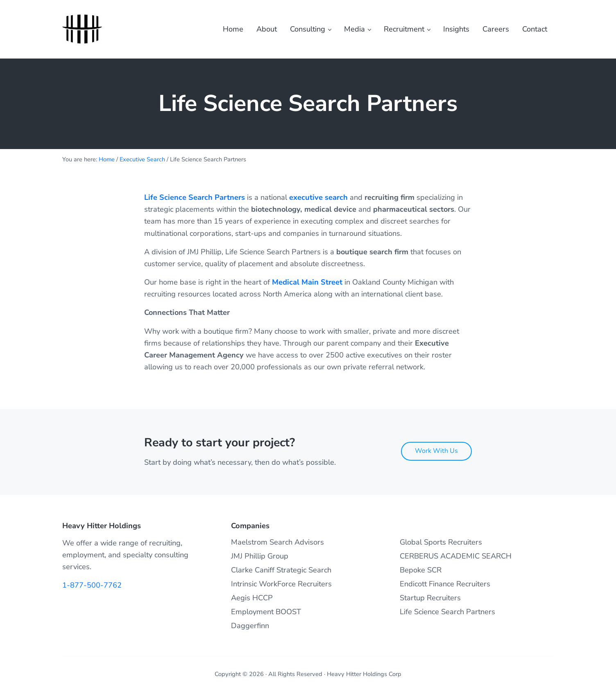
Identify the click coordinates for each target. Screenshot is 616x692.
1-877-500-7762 (92, 586)
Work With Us (436, 451)
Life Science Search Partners (195, 200)
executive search (318, 200)
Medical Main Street (307, 285)
